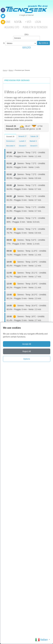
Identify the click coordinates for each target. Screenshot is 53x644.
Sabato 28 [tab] (34, 136)
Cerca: (26, 37)
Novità (18, 22)
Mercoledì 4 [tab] (11, 146)
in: (20, 43)
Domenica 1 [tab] (11, 141)
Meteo (11, 70)
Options (27, 359)
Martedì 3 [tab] (33, 141)
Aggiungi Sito (12, 27)
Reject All (27, 351)
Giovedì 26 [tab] (10, 137)
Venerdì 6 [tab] (34, 146)
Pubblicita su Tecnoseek (35, 27)
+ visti (28, 22)
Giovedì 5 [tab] (23, 146)
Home (7, 22)
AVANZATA (27, 47)
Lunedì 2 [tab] (22, 141)
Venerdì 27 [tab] (22, 136)
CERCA (44, 43)
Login (38, 22)
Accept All (27, 344)
